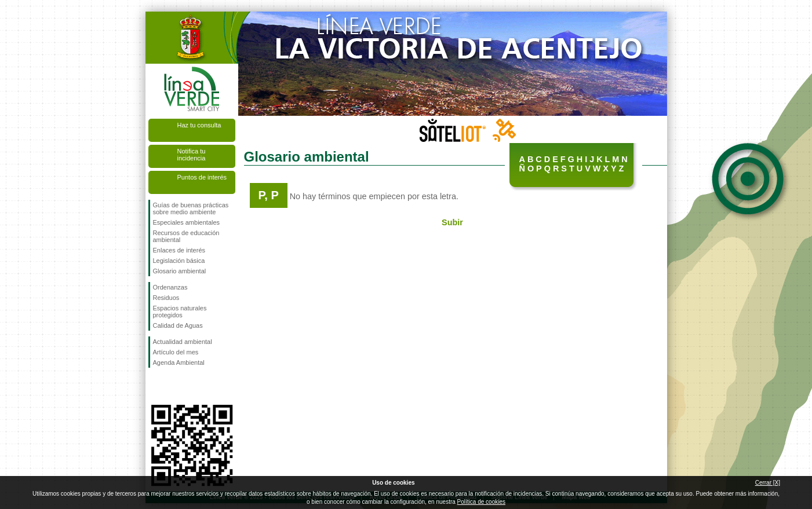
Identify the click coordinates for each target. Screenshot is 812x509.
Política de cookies (481, 502)
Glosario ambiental (180, 271)
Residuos (166, 298)
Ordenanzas (170, 287)
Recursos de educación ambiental (186, 236)
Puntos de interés (202, 177)
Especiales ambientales (187, 222)
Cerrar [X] (768, 483)
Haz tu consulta (199, 125)
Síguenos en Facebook (155, 386)
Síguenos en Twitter (174, 386)
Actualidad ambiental (183, 342)
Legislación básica (179, 261)
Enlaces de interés (179, 250)
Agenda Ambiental (179, 362)
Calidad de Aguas (178, 325)
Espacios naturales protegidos (180, 312)
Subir (452, 222)
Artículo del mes (176, 352)
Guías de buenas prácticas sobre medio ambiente (191, 208)
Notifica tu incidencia (192, 155)
